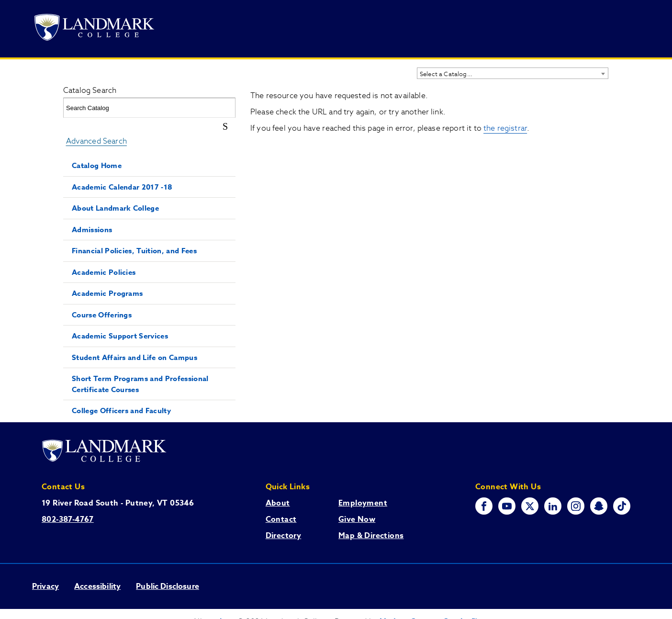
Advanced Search (94, 125)
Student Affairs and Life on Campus (134, 342)
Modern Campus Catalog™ (428, 606)
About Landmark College (115, 192)
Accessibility (97, 571)
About (278, 487)
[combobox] (513, 73)
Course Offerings (102, 299)
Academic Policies (104, 256)
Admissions (92, 214)
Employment (363, 487)
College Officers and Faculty (121, 395)
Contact (281, 504)
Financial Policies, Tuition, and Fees (134, 235)
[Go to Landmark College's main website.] (94, 29)
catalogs (220, 606)
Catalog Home (97, 150)
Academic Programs (107, 277)
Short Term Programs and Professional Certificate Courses (140, 368)
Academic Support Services (120, 320)
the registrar (505, 128)
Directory (284, 520)
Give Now (357, 504)
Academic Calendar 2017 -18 (122, 171)
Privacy (45, 571)
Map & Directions (371, 520)
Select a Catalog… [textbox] (446, 74)
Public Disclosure (168, 571)
